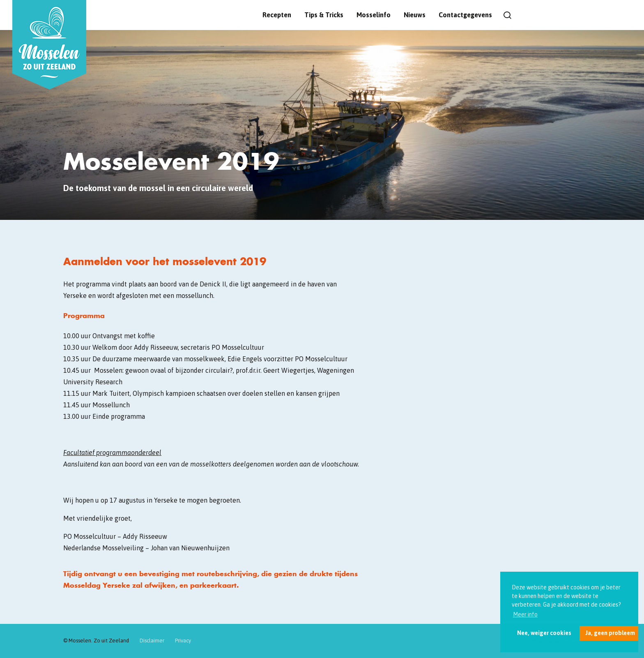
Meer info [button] (525, 614)
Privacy (183, 641)
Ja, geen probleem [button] (610, 633)
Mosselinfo (374, 15)
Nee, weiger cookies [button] (544, 633)
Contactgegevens (465, 15)
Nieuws (415, 15)
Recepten (277, 15)
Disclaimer (152, 641)
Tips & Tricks (324, 15)
